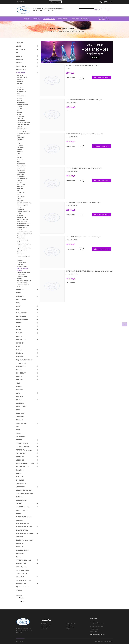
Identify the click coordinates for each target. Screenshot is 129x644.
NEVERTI (19, 376)
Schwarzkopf (20, 413)
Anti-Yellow (20, 79)
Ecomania (20, 112)
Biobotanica (20, 88)
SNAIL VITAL (20, 186)
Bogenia (19, 56)
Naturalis (19, 149)
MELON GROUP (21, 366)
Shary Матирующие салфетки (22, 179)
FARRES (19, 323)
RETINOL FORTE (21, 168)
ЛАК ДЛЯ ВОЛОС (22, 510)
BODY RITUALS (21, 96)
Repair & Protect (22, 166)
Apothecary (20, 82)
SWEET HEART (21, 437)
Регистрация (108, 9)
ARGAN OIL (20, 84)
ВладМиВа (20, 470)
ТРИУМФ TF (20, 577)
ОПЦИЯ (19, 513)
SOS (18, 191)
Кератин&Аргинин (22, 228)
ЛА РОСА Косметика (23, 507)
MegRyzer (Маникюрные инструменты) (24, 361)
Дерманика (20, 215)
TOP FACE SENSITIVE (23, 447)
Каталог (54, 31)
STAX (18, 430)
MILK (19, 141)
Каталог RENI (44, 623)
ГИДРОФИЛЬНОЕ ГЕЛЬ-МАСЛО (24, 212)
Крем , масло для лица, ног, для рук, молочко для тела (25, 233)
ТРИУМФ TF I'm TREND (24, 580)
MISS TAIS (20, 370)
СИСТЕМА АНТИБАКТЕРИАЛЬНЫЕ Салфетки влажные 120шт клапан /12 (89, 271)
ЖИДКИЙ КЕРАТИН (22, 219)
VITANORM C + (21, 197)
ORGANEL (20, 158)
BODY (19, 94)
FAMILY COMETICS (22, 320)
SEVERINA (20, 420)
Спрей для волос (22, 274)
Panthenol (20, 160)
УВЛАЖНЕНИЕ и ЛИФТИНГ (24, 281)
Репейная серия (22, 262)
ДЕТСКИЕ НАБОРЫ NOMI (24, 490)
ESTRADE (19, 306)
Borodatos (20, 98)
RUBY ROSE (20, 403)
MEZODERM (20, 139)
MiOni (19, 143)
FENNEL (19, 326)
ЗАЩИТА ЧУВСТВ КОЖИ (24, 223)
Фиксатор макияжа (22, 283)
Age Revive (20, 75)
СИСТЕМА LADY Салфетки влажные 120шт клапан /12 (83, 237)
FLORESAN (20, 333)
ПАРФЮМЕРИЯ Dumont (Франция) (24, 519)
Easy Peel (20, 108)
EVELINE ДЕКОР (21, 313)
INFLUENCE (20, 343)
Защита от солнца (22, 221)
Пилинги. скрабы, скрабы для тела (24, 257)
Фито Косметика (22, 584)
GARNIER (19, 336)
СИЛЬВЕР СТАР (21, 563)
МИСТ (19, 242)
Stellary (19, 433)
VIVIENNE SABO (21, 453)
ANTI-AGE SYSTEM (22, 77)
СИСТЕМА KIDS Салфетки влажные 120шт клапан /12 (83, 202)
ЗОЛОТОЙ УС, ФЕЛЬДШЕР (25, 493)
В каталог (95, 57)
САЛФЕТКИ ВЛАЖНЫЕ (24, 560)
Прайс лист (44, 629)
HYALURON (20, 119)
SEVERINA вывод (22, 423)
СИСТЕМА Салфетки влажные (23, 269)
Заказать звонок (55, 2)
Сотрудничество (70, 627)
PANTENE (19, 386)
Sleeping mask (21, 184)
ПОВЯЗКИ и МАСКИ (23, 550)
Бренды (68, 629)
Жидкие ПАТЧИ (21, 217)
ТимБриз (19, 279)
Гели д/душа (21, 209)
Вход (108, 10)
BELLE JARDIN (21, 49)
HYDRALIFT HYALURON (23, 123)
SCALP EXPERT (21, 174)
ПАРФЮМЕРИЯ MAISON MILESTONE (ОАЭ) (24, 528)
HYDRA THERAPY (22, 121)
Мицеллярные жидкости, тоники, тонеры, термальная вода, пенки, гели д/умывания (24, 247)
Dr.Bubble (20, 106)
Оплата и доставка (71, 623)
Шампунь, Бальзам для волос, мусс (23, 286)
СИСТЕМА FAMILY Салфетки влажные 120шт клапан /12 (84, 100)
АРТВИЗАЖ (20, 460)
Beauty (19, 86)
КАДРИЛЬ (20, 497)
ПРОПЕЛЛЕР (20, 553)
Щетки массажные (22, 587)
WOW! (19, 199)
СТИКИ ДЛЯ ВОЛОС (23, 570)
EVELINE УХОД (21, 316)
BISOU (18, 53)
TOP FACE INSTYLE (22, 443)
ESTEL (18, 303)
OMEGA (19, 156)
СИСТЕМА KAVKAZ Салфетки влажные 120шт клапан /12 (84, 168)
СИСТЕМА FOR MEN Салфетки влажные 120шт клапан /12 (84, 134)
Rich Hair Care (21, 170)
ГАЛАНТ (19, 473)
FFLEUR (19, 330)
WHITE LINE (20, 457)
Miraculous (20, 145)
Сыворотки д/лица (22, 276)
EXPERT (19, 115)
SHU (18, 427)
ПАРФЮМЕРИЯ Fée (23, 523)
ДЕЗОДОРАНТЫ (21, 483)
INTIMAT (19, 127)
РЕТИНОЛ (20, 264)
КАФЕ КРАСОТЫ (21, 500)
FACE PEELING (21, 117)
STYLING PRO (21, 193)
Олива (19, 252)
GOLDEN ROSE (21, 340)
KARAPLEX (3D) (21, 131)
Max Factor (20, 353)
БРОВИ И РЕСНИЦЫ (23, 467)
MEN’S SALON (21, 137)
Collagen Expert (21, 102)
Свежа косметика (22, 266)
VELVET (19, 195)
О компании (69, 625)
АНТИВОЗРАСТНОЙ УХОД (24, 203)
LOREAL (19, 350)
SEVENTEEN (20, 416)
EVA (18, 310)
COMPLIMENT (61, 31)
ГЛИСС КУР (20, 477)
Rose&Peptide (21, 172)
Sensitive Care (21, 176)
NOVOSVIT (20, 380)
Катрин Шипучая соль (23, 226)
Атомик (19, 207)
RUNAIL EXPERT (21, 406)
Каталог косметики (46, 625)
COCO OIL (20, 100)
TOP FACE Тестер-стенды (24, 450)
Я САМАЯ (19, 590)
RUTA (18, 410)
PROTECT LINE (21, 164)
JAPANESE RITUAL (22, 129)
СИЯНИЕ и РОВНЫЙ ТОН (24, 272)
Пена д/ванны (21, 254)
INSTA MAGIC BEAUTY (23, 125)
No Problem (20, 152)
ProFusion (20, 390)
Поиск (98, 10)
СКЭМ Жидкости (22, 567)
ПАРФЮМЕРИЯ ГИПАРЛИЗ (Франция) (25, 535)
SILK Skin (20, 182)
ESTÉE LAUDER (21, 299)
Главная (47, 31)
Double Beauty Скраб (23, 104)
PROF (19, 162)
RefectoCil (20, 396)
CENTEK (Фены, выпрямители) (21, 68)
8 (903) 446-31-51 (106, 2)
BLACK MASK (21, 90)
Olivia (19, 154)
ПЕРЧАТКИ (20, 543)
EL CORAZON (20, 296)
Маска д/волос (21, 236)
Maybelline (20, 356)
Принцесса (20, 260)
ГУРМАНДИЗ (20, 480)
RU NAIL (19, 400)
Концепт (19, 230)
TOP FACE (19, 440)
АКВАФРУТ (20, 201)
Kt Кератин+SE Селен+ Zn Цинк (24, 134)
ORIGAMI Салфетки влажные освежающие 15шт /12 (82, 65)
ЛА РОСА (19, 503)
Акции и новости (45, 627)
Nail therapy (20, 147)
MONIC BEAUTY (21, 373)
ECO (18, 110)
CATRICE (19, 63)
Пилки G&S (20, 547)
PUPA (18, 393)
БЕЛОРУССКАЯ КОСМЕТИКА (25, 463)
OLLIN (18, 383)
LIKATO (19, 346)
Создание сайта (99, 641)
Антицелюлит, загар (22, 205)
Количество (71, 78)
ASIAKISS (19, 46)
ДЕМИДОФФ (20, 487)
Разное (19, 557)
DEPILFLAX (20, 289)
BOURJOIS (20, 59)
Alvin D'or (19, 43)
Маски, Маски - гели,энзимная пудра (23, 239)
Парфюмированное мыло (25, 540)
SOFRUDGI (20, 189)
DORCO (19, 293)
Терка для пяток (22, 573)
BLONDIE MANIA (22, 92)
